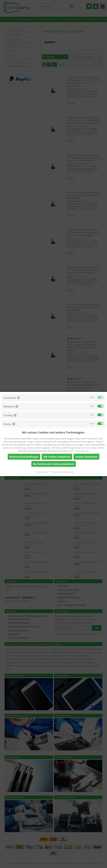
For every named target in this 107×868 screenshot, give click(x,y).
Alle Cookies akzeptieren (57, 457)
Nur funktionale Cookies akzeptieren (54, 464)
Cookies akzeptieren (86, 457)
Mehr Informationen (79, 451)
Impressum (41, 472)
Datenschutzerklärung (61, 472)
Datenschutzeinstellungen (24, 457)
